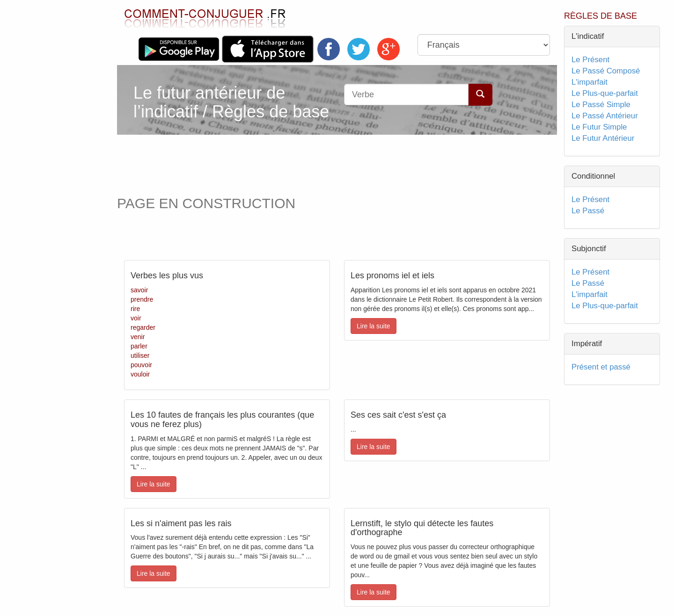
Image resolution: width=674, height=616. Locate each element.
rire (135, 309)
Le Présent (590, 60)
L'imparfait (590, 82)
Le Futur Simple (599, 127)
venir (138, 337)
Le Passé (588, 211)
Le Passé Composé (606, 71)
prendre (142, 299)
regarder (143, 327)
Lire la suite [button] (374, 326)
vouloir (140, 374)
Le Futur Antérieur (603, 138)
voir (136, 318)
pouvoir (141, 365)
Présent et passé (601, 367)
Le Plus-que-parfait (605, 93)
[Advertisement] (294, 163)
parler (139, 346)
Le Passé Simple (601, 105)
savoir (139, 290)
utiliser (140, 355)
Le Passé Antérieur (605, 116)
